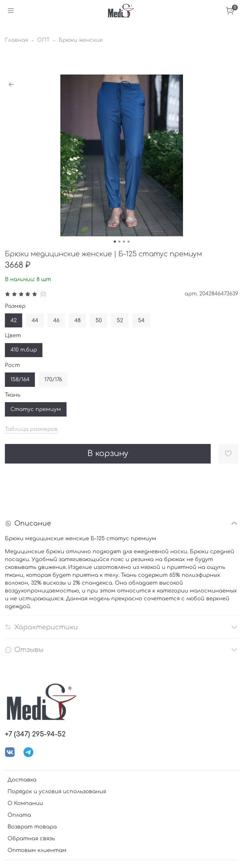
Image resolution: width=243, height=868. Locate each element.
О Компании (25, 803)
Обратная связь (31, 839)
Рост (12, 365)
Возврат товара (32, 827)
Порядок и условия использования (57, 792)
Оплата (19, 815)
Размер (15, 306)
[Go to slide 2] (119, 242)
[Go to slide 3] (124, 242)
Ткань (13, 395)
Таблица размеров (31, 429)
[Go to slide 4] (129, 242)
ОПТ (43, 40)
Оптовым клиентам (37, 850)
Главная (16, 40)
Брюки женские (81, 40)
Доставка (22, 780)
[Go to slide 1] (115, 242)
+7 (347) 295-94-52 (35, 734)
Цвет (13, 336)
